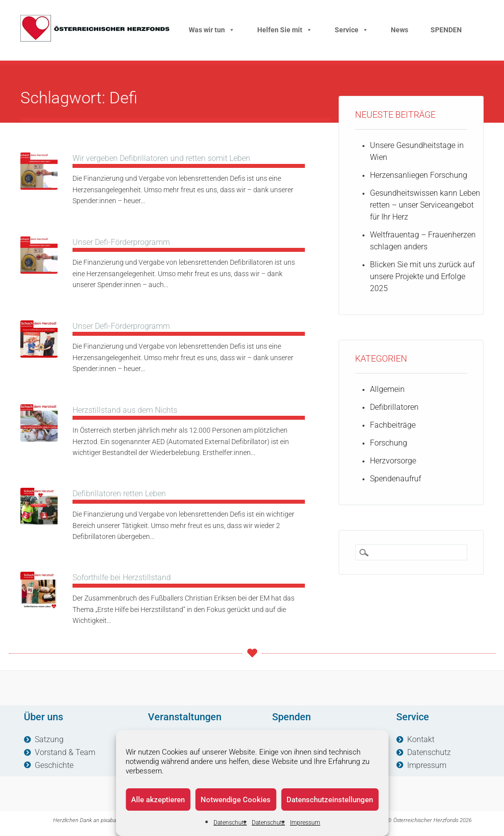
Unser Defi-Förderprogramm (121, 242)
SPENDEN (446, 30)
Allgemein (387, 389)
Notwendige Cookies (236, 800)
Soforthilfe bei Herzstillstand (122, 577)
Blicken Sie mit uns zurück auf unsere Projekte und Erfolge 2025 (422, 276)
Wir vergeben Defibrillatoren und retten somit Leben (161, 158)
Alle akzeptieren (158, 800)
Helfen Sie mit (285, 30)
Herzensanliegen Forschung (419, 175)
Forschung (389, 443)
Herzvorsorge (393, 461)
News (399, 30)
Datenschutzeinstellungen (330, 800)
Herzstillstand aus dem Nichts (125, 410)
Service (352, 30)
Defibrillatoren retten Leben (119, 494)
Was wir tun (212, 30)
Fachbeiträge (393, 425)
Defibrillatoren (394, 407)
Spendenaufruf (396, 479)
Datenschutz (230, 823)
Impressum (305, 823)
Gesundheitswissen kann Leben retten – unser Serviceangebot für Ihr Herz (425, 205)
